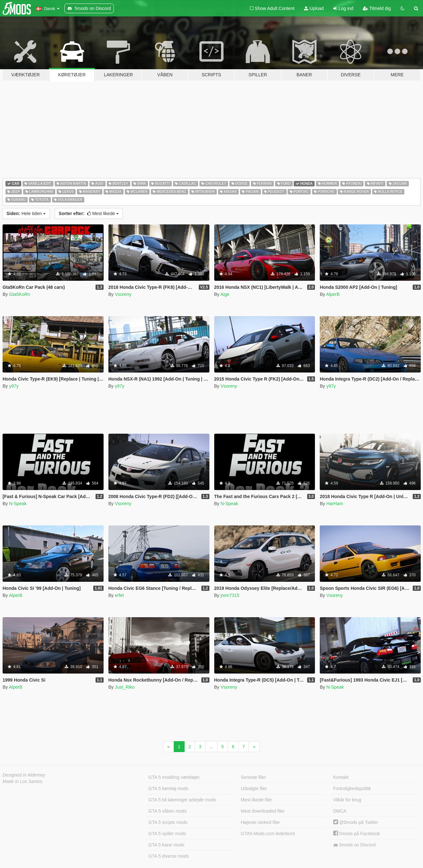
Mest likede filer (257, 800)
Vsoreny (123, 294)
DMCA (340, 811)
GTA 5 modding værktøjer (174, 777)
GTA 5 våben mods (167, 811)
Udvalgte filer (254, 788)
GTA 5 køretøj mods (168, 788)
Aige (225, 294)
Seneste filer (253, 777)
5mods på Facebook (357, 834)
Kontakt (341, 777)
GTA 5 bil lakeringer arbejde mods (182, 800)
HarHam (335, 504)
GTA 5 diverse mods (169, 856)
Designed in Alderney (24, 775)
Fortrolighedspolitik (352, 788)
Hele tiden (26, 213)
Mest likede (89, 213)
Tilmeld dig (377, 8)
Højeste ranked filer (260, 822)
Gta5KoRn (19, 294)
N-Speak (18, 504)
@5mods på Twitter (356, 822)
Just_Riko (125, 687)
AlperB (333, 294)
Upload (314, 8)
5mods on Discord (354, 845)
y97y (14, 386)
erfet (119, 595)
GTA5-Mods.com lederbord (268, 834)
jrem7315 (230, 595)
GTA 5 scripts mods (168, 822)
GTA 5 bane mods (166, 845)
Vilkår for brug (347, 800)
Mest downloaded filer (263, 811)
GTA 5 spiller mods (167, 834)
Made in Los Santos (23, 781)
